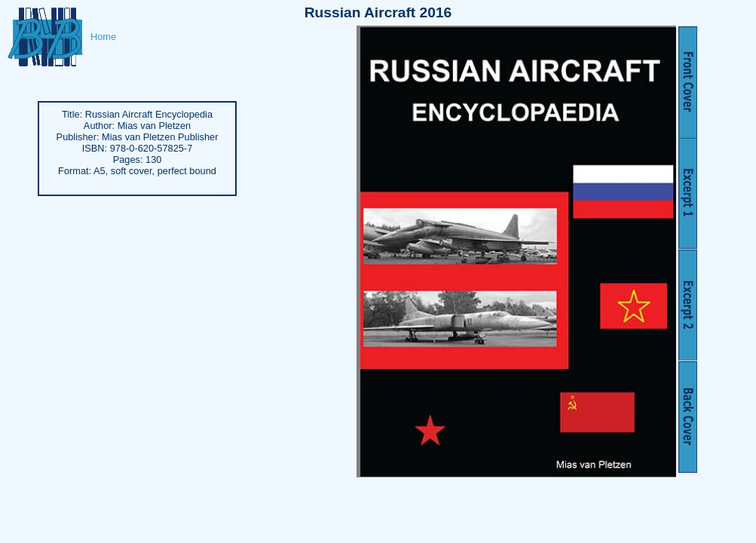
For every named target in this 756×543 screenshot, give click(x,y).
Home (103, 37)
